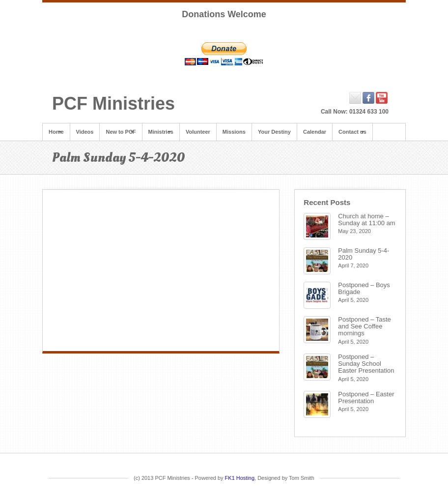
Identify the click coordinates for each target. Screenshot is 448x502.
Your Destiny (274, 132)
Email (355, 98)
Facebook (369, 98)
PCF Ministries (113, 103)
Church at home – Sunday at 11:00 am (366, 220)
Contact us (352, 132)
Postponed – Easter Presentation (366, 398)
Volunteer (198, 132)
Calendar (315, 132)
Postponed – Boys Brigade (364, 288)
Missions (234, 132)
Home (56, 132)
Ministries (161, 132)
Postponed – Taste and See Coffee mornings (364, 326)
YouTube (382, 98)
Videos (85, 132)
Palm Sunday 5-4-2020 (364, 254)
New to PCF (121, 132)
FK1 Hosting (240, 478)
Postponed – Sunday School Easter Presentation (366, 364)
